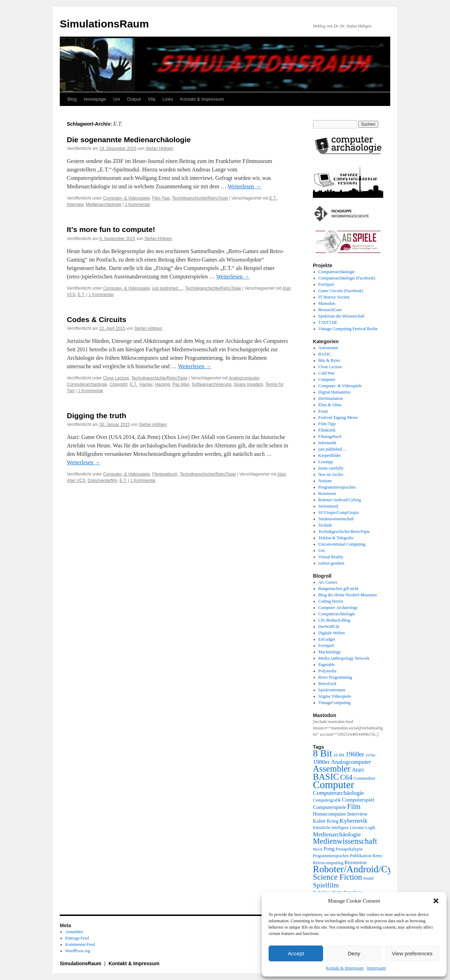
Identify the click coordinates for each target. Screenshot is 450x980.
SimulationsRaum (104, 24)
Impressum (376, 968)
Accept (296, 953)
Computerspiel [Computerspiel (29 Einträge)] (358, 800)
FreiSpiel (326, 284)
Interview (75, 205)
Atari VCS (76, 480)
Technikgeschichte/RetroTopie (200, 198)
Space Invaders (248, 384)
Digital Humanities (335, 392)
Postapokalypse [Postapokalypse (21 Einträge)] (349, 849)
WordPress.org (78, 951)
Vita (152, 99)
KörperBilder (330, 456)
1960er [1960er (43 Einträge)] (355, 754)
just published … (333, 449)
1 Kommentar (137, 205)
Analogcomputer (244, 378)
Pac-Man (181, 384)
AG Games (328, 582)
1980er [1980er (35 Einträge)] (321, 762)
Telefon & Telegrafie (336, 538)
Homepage (95, 99)
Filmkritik (327, 430)
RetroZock (327, 684)
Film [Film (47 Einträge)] (354, 806)
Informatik (327, 443)
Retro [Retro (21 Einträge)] (378, 856)
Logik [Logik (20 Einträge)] (370, 828)
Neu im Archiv (331, 475)
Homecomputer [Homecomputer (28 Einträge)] (329, 814)
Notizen (325, 481)
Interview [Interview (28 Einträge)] (357, 814)
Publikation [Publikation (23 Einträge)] (361, 856)
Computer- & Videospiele (126, 198)
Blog (72, 99)
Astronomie (329, 348)
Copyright (118, 384)
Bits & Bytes (329, 360)
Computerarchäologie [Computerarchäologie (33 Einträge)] (338, 793)
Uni (117, 99)
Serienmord (328, 506)
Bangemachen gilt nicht (339, 589)
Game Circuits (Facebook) (341, 291)
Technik (325, 525)
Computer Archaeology (338, 608)
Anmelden (74, 932)
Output (134, 99)
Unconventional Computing (342, 544)
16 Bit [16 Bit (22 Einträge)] (339, 755)
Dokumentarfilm (102, 480)
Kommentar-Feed (80, 944)
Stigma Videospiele (335, 696)
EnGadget (327, 639)
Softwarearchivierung (212, 384)
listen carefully (331, 468)
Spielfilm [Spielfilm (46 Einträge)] (326, 885)
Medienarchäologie (104, 205)
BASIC (325, 354)
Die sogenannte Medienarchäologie (129, 140)
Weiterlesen (244, 186)
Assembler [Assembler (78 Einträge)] (332, 769)
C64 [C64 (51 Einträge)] (346, 777)
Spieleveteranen (332, 690)
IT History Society (334, 297)
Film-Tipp (161, 198)
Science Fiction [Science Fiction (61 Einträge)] (337, 877)
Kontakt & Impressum (345, 968)
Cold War (327, 373)
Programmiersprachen (337, 487)
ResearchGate (330, 310)
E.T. (273, 198)
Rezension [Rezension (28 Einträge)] (356, 862)
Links (168, 99)
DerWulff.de (329, 627)
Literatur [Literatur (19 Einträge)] (357, 828)
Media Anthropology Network (344, 658)
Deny (354, 953)
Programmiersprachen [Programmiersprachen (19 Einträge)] (331, 856)
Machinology (330, 652)
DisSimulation (331, 398)
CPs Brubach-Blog (334, 620)
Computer (327, 379)
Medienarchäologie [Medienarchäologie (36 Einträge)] (337, 834)
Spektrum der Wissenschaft (342, 316)
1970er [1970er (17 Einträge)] (371, 755)
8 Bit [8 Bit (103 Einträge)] (323, 753)
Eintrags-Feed (77, 938)
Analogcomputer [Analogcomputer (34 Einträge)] (351, 762)
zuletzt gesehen (332, 563)
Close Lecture (116, 378)
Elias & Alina (330, 405)
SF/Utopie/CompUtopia (339, 513)
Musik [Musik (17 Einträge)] (318, 849)
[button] (436, 901)
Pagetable (327, 665)
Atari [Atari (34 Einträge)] (358, 770)
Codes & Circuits (97, 319)
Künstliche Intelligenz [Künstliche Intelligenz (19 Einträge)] (331, 828)
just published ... (168, 288)
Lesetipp (326, 462)
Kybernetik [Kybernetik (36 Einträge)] (353, 821)
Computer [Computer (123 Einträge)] (333, 785)
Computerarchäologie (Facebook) (347, 278)
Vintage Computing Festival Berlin (348, 329)
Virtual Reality (331, 557)
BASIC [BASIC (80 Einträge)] (326, 777)
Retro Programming (335, 677)
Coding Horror (331, 601)
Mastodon (327, 303)
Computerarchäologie (87, 384)
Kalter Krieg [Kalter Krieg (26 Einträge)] (326, 821)
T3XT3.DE (328, 322)
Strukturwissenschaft (336, 519)
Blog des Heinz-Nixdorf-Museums (348, 595)
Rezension (327, 494)
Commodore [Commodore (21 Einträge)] (364, 778)
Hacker (146, 384)
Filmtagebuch (165, 474)
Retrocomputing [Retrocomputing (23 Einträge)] (328, 863)
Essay (323, 411)
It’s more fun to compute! (111, 229)
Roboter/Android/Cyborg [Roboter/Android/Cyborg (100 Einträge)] (361, 869)
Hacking (163, 384)
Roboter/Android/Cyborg (340, 500)
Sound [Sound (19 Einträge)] (368, 878)
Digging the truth (97, 416)
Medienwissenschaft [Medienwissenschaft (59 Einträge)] (345, 841)
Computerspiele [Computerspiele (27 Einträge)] (330, 807)
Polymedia (327, 671)
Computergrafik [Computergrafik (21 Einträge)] (327, 800)
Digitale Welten (332, 633)
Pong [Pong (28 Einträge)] (329, 849)
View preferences (412, 953)
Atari (281, 474)
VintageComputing (335, 703)
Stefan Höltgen (159, 149)
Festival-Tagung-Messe (338, 417)
